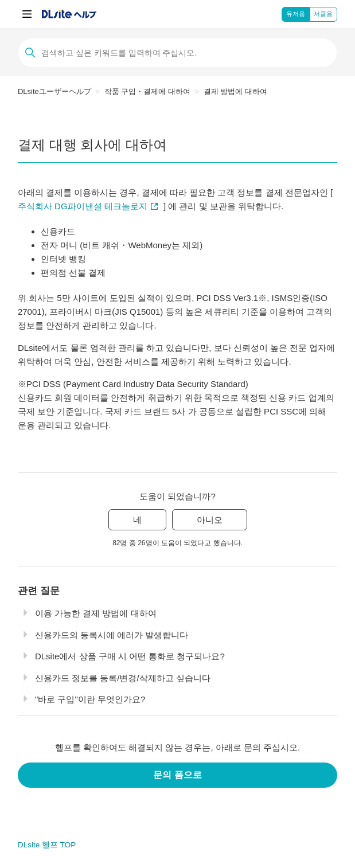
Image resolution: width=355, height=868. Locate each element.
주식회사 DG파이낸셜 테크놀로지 (83, 206)
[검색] (177, 53)
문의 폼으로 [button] (177, 775)
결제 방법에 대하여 (235, 91)
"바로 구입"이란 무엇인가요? (90, 699)
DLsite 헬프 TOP (47, 845)
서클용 (323, 14)
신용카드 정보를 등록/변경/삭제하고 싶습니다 (123, 678)
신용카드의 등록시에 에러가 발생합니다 (112, 635)
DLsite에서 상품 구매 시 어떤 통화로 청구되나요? (130, 656)
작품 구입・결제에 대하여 (147, 91)
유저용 (296, 14)
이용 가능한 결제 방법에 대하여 (96, 613)
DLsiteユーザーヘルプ (54, 91)
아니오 (210, 520)
